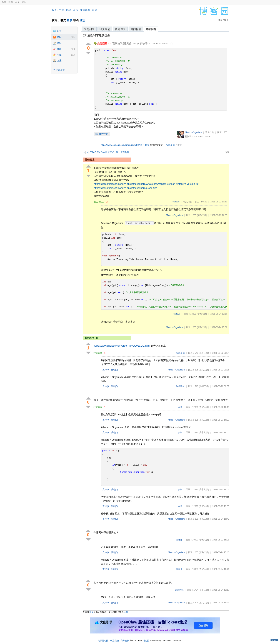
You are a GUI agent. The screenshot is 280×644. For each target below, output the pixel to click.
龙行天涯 (179, 590)
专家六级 (187, 202)
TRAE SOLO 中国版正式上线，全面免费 (110, 152)
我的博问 (120, 29)
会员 (17, 2)
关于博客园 (103, 641)
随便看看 (85, 10)
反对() (114, 370)
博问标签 (136, 29)
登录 (69, 20)
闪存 (59, 31)
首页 (4, 2)
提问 (73, 37)
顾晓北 (179, 540)
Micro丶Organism (193, 132)
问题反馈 (60, 70)
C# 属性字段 (102, 134)
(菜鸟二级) (202, 215)
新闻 (11, 2)
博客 (59, 43)
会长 (180, 407)
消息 (94, 10)
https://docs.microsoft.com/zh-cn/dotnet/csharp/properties (126, 188)
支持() (106, 370)
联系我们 (114, 641)
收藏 (59, 55)
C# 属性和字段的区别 (97, 36)
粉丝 (68, 10)
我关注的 (105, 29)
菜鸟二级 (209, 132)
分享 (227, 152)
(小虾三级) (204, 353)
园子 (54, 10)
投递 (73, 49)
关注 (61, 10)
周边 (24, 2)
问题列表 (89, 29)
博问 (59, 37)
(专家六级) (202, 314)
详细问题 (151, 29)
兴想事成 (170, 145)
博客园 (146, 641)
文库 (59, 60)
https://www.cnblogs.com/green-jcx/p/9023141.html (125, 145)
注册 (82, 20)
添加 (73, 55)
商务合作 (125, 641)
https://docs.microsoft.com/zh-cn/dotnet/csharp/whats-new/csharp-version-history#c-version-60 (146, 184)
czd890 (176, 202)
